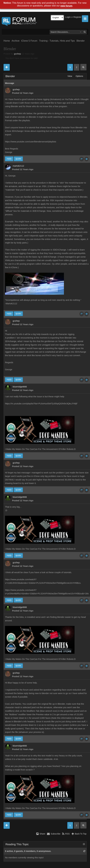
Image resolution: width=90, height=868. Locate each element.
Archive (16, 41)
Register (77, 17)
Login (68, 17)
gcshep (17, 54)
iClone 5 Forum (29, 41)
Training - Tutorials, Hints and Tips (57, 41)
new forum (66, 6)
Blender (81, 41)
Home (7, 41)
